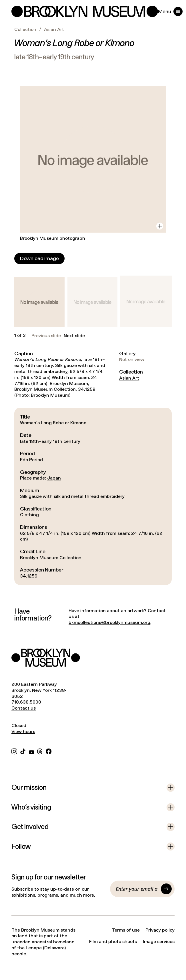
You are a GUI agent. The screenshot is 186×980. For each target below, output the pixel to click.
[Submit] (166, 889)
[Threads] (40, 751)
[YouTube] (32, 751)
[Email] (137, 889)
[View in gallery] (160, 226)
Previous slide (46, 336)
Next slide (74, 336)
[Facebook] (49, 751)
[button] (39, 302)
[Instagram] (14, 751)
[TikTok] (23, 751)
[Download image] (39, 259)
